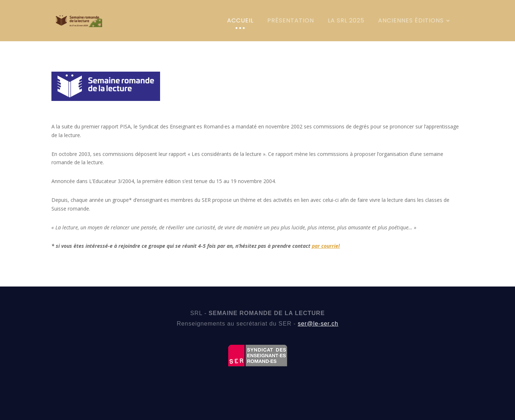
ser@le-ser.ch (318, 324)
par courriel (326, 246)
